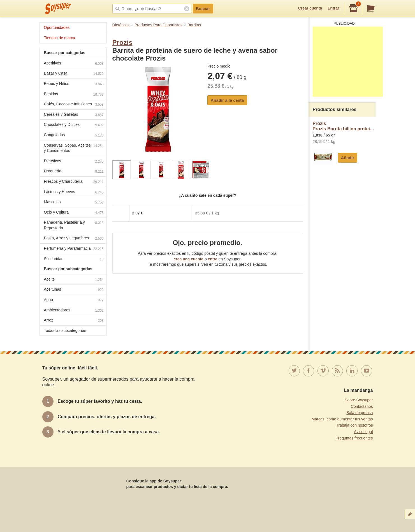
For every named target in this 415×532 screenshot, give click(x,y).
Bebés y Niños (74, 84)
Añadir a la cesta (227, 100)
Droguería (74, 172)
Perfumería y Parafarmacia (74, 249)
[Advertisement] (348, 62)
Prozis (122, 42)
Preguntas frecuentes (354, 438)
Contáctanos (362, 406)
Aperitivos (74, 64)
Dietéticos (121, 25)
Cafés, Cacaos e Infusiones (74, 105)
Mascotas (74, 203)
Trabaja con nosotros (355, 425)
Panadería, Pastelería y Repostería (74, 225)
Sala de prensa (360, 413)
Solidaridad (74, 259)
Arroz (74, 321)
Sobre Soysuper (359, 400)
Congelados (74, 136)
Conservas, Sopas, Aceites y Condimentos (74, 148)
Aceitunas (74, 290)
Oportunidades (57, 27)
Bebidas (74, 95)
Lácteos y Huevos (74, 192)
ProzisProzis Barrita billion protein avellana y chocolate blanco (344, 126)
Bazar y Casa (74, 74)
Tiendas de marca (60, 38)
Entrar (333, 8)
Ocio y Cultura (74, 213)
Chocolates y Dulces (74, 125)
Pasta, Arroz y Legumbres (74, 239)
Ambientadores (74, 311)
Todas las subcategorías (65, 330)
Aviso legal (363, 432)
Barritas (194, 25)
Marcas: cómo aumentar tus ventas (342, 419)
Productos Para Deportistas (158, 25)
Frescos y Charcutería (74, 182)
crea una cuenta (188, 259)
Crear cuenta (310, 8)
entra (213, 259)
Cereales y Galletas (74, 115)
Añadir (348, 158)
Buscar (203, 9)
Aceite (74, 280)
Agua (74, 300)
